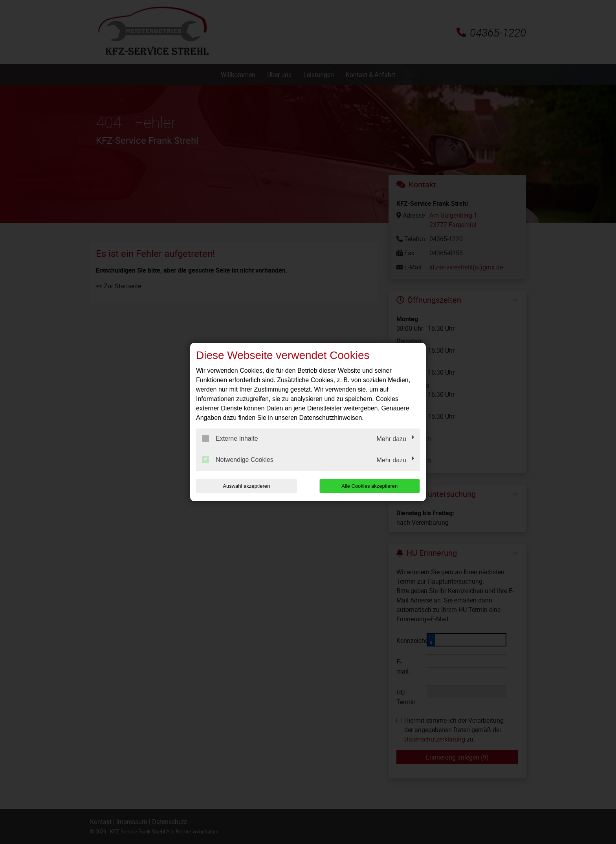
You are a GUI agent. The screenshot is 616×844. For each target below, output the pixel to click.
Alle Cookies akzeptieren (369, 486)
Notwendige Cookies (238, 460)
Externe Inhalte (230, 438)
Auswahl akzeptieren (246, 486)
